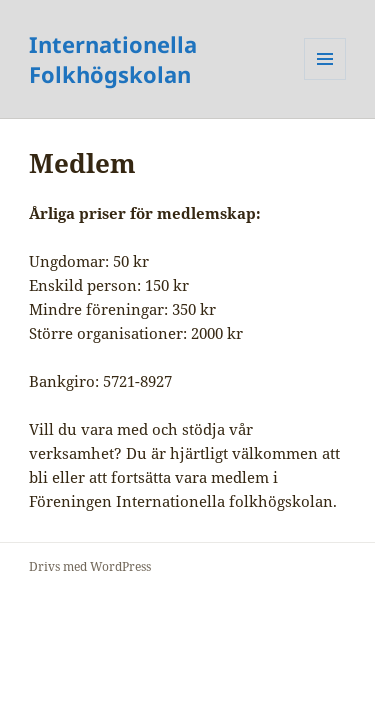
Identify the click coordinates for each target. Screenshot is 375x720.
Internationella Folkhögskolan (113, 59)
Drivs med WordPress (90, 566)
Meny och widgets (325, 79)
